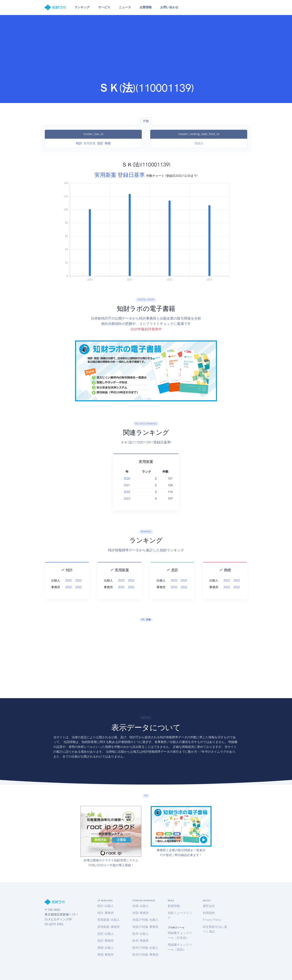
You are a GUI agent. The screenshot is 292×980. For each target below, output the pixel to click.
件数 (146, 121)
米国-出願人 (141, 906)
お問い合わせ (169, 7)
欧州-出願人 (141, 934)
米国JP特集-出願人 (145, 920)
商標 (108, 143)
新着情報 (174, 906)
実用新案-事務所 (109, 927)
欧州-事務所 (141, 941)
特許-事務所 (106, 913)
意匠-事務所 (106, 941)
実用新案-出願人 (109, 920)
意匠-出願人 (106, 934)
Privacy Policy (212, 920)
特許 (79, 143)
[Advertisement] (146, 51)
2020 (134, 479)
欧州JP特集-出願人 (145, 948)
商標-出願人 (106, 948)
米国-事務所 (141, 913)
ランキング (82, 7)
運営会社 (209, 906)
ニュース (125, 7)
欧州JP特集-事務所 (145, 955)
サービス (104, 7)
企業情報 (146, 7)
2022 (134, 492)
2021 (134, 485)
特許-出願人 (106, 906)
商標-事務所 (106, 955)
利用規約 (209, 913)
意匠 (100, 143)
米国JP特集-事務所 (145, 927)
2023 (134, 499)
